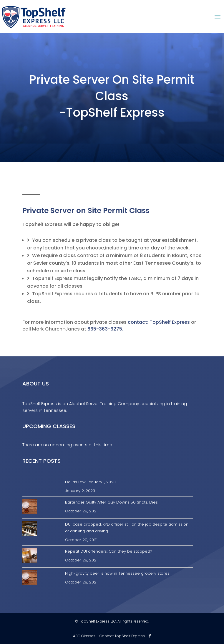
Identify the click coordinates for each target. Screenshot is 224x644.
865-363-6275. (105, 329)
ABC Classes (84, 636)
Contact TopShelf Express (122, 636)
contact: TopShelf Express (159, 322)
